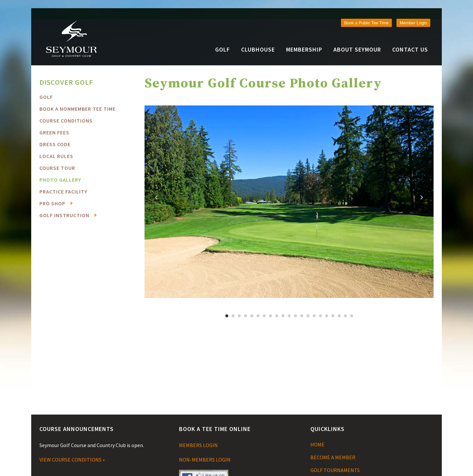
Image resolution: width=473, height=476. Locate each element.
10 (283, 316)
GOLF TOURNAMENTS (335, 470)
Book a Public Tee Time (367, 23)
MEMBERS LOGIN (198, 445)
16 (320, 316)
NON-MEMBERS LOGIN (205, 460)
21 (352, 316)
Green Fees (54, 132)
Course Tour (57, 168)
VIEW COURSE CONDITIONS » (72, 460)
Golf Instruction (64, 215)
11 (289, 316)
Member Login (413, 23)
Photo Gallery (60, 180)
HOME (317, 444)
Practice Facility (63, 192)
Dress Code (55, 144)
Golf (46, 97)
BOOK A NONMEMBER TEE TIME (78, 109)
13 (302, 316)
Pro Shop (52, 203)
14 (308, 316)
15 (314, 316)
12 (295, 316)
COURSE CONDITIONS (66, 121)
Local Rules (56, 156)
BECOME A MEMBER (333, 457)
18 (333, 316)
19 (339, 316)
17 (327, 316)
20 (345, 316)
